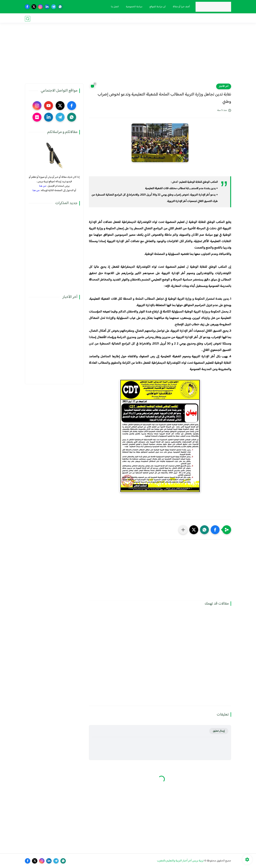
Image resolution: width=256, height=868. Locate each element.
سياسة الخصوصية (134, 7)
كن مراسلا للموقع (157, 7)
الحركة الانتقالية (185, 19)
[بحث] (28, 19)
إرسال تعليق (219, 731)
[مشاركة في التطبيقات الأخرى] (183, 530)
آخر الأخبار (224, 86)
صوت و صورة (119, 19)
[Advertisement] (128, 56)
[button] (215, 530)
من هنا (43, 186)
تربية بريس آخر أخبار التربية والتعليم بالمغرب (180, 861)
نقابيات (200, 19)
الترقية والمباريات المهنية (160, 19)
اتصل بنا (114, 7)
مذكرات (211, 19)
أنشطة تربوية (136, 19)
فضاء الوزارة (224, 19)
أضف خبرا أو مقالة (181, 7)
